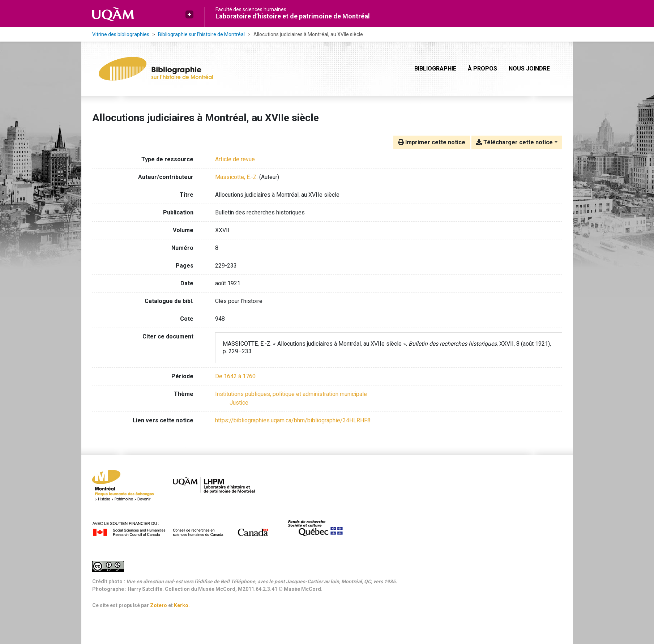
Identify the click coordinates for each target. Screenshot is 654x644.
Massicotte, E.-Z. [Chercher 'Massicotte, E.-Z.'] (236, 177)
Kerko (181, 605)
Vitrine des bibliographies (121, 34)
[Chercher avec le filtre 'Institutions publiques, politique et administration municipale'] (291, 394)
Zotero (159, 605)
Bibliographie (435, 69)
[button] (189, 14)
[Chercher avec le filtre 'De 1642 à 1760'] (235, 376)
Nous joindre (529, 69)
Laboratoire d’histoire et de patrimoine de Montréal (293, 16)
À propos (482, 69)
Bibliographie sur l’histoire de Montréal (201, 34)
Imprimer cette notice (432, 142)
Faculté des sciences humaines (251, 9)
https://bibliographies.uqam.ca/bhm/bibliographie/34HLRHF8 (293, 420)
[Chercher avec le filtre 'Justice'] (239, 403)
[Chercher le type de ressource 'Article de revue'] (235, 159)
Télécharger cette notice (514, 142)
